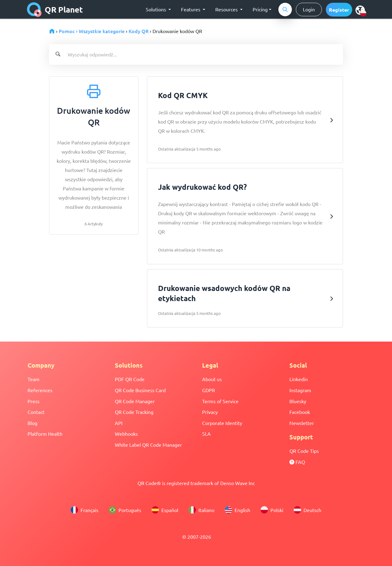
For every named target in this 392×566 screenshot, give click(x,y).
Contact (36, 412)
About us (212, 379)
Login (309, 9)
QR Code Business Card (140, 390)
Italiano (202, 510)
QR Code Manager (135, 401)
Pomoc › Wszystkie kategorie (92, 31)
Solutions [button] (156, 9)
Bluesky (298, 401)
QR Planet (55, 10)
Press (34, 401)
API (119, 423)
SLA (206, 434)
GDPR (209, 390)
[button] (339, 10)
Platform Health (45, 434)
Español (165, 510)
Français (85, 510)
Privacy (210, 412)
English (237, 510)
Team (34, 379)
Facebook (300, 412)
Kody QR (139, 31)
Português (125, 510)
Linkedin (299, 379)
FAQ (297, 462)
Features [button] (191, 9)
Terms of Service (220, 401)
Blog (32, 423)
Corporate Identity (222, 423)
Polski (272, 510)
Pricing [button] (260, 9)
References (40, 390)
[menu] (360, 10)
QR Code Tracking (134, 412)
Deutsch (307, 510)
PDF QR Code (130, 379)
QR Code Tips (304, 451)
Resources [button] (227, 9)
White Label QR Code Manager (148, 445)
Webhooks (126, 434)
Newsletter (302, 423)
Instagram (300, 390)
